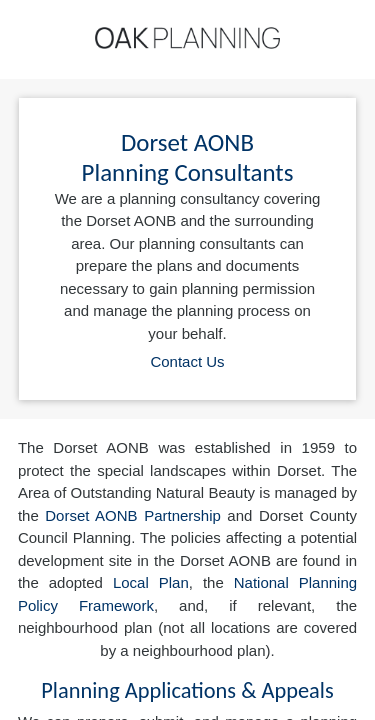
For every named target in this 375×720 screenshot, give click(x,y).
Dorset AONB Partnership (133, 515)
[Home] (187, 38)
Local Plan (151, 582)
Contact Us (187, 361)
